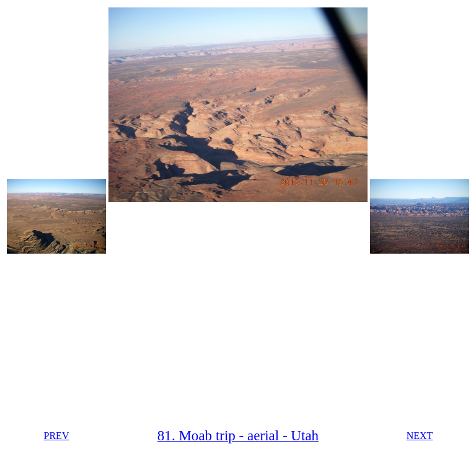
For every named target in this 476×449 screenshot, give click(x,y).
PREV (57, 436)
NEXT (420, 436)
